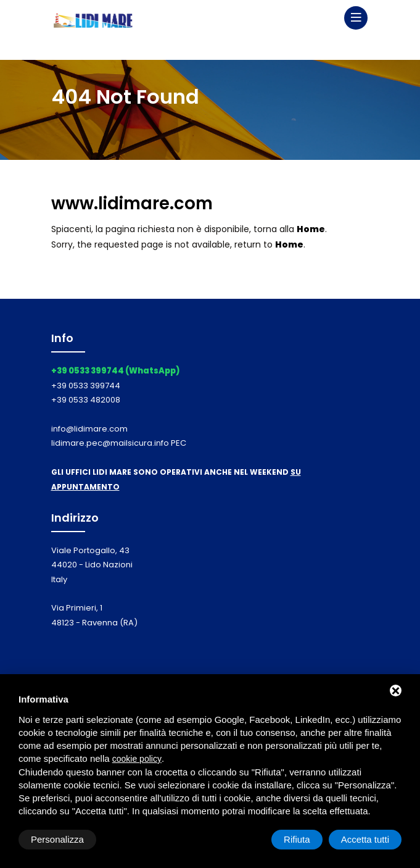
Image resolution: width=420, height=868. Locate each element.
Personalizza (57, 839)
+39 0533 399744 (86, 386)
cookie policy (137, 759)
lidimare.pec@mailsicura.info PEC (119, 443)
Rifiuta (297, 839)
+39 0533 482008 (86, 400)
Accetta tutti (365, 839)
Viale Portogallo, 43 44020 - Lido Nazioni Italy (92, 565)
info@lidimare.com (89, 429)
